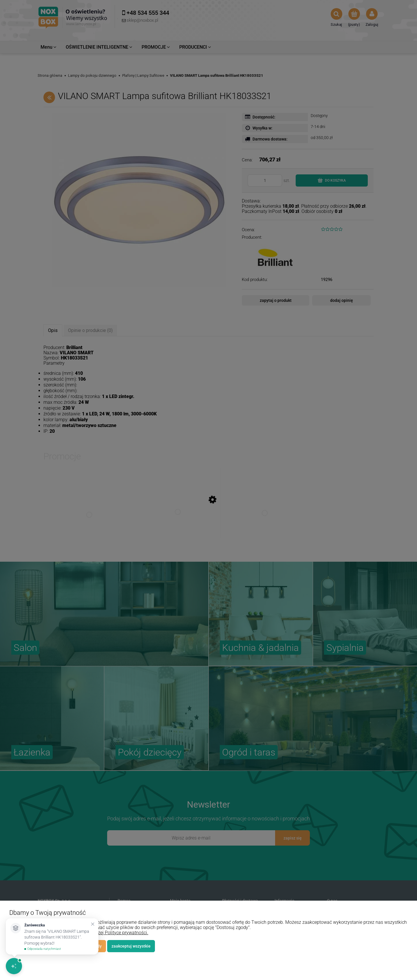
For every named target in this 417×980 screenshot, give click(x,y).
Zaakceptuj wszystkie (131, 946)
